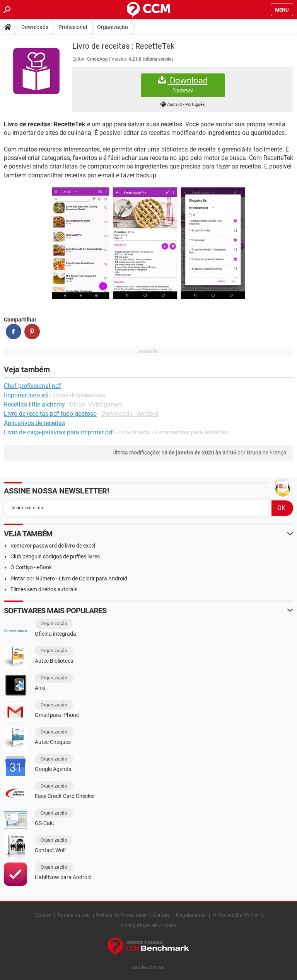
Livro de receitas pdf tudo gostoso (50, 414)
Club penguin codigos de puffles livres (55, 556)
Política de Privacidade (121, 915)
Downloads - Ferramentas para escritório (174, 432)
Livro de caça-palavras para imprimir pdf (59, 432)
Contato (162, 915)
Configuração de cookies (148, 925)
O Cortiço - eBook (31, 567)
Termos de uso (73, 915)
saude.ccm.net (149, 967)
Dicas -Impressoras (79, 395)
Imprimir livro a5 (26, 395)
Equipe (43, 915)
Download (183, 84)
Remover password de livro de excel (53, 546)
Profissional (73, 27)
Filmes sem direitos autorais (44, 589)
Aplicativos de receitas (34, 423)
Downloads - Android (130, 414)
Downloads (35, 27)
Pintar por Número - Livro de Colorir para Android (69, 578)
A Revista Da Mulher (236, 915)
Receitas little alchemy (34, 404)
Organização (113, 27)
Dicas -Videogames (96, 404)
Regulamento (191, 915)
